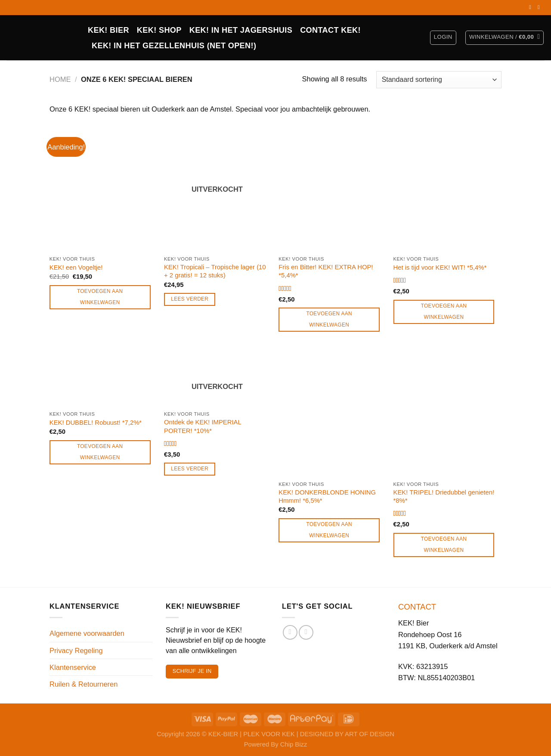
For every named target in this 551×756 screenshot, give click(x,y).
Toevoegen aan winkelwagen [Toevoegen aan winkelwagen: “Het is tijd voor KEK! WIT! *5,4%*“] (444, 311)
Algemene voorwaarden (87, 633)
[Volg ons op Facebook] (532, 7)
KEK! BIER (108, 30)
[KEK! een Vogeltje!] (103, 188)
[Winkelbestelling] (439, 80)
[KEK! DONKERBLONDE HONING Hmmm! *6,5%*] (332, 413)
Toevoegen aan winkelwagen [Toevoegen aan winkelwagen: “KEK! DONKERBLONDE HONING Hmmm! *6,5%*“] (329, 530)
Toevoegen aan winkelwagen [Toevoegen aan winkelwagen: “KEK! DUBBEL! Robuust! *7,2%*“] (100, 452)
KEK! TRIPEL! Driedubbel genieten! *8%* (444, 496)
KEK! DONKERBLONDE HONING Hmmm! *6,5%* (327, 496)
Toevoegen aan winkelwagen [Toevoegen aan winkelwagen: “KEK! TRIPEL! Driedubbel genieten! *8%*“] (444, 544)
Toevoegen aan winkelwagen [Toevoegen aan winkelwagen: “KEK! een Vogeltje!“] (100, 297)
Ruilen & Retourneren (84, 684)
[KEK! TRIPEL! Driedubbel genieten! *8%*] (447, 413)
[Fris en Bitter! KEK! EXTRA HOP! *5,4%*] (332, 188)
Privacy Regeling (76, 650)
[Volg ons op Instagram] (540, 7)
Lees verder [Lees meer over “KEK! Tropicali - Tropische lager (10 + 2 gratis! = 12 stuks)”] (190, 299)
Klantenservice (73, 667)
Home (60, 79)
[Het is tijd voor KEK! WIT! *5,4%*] (447, 188)
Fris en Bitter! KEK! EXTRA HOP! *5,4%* (326, 271)
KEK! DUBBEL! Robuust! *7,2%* (96, 423)
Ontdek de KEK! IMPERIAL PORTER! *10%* (203, 426)
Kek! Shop (159, 30)
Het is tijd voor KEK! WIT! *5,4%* (440, 268)
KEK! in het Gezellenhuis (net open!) (174, 46)
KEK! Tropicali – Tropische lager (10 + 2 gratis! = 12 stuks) (215, 271)
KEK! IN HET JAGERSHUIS (241, 30)
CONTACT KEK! (330, 30)
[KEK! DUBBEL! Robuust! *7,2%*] (103, 378)
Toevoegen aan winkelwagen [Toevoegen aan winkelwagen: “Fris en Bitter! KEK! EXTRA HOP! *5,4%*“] (329, 319)
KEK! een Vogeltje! (76, 268)
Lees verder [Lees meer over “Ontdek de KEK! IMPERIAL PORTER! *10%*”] (190, 469)
